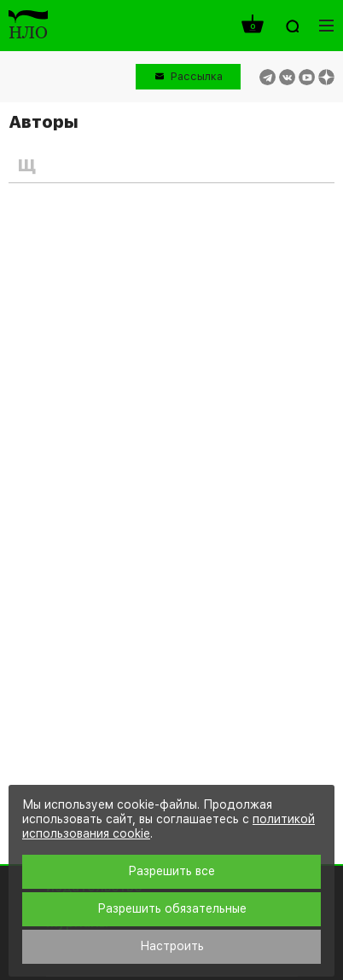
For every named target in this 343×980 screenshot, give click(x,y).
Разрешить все (171, 871)
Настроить (172, 946)
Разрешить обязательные (172, 908)
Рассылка (197, 76)
